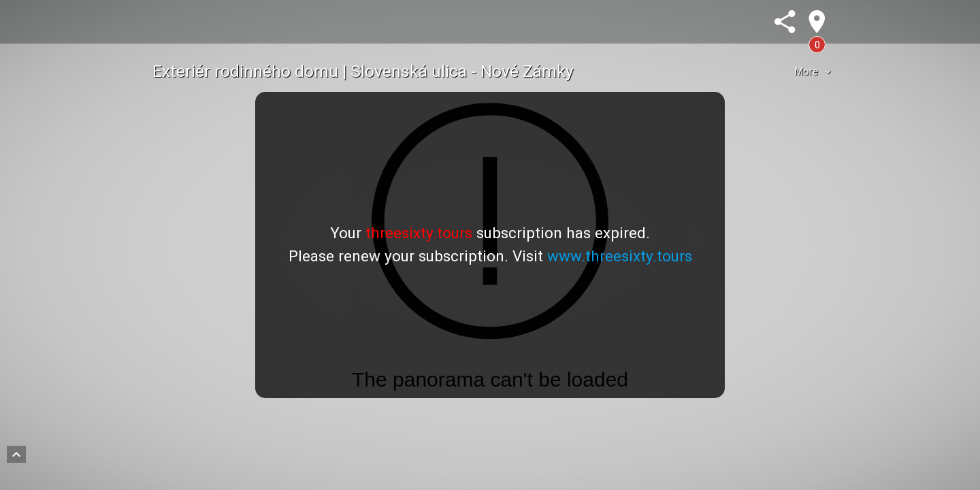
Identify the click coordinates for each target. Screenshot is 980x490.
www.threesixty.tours (620, 256)
